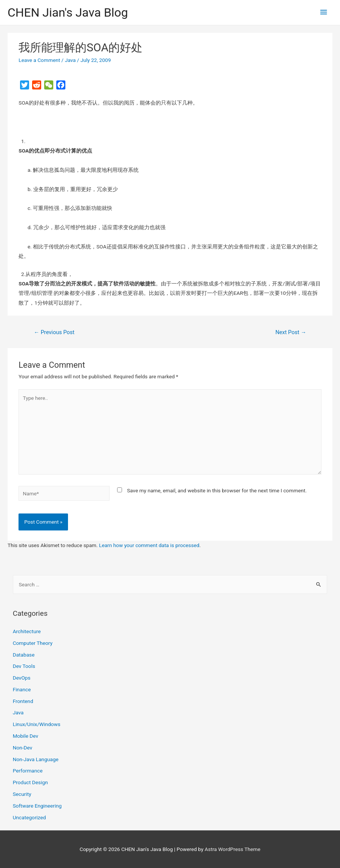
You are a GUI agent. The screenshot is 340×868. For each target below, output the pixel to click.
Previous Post (54, 332)
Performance (28, 771)
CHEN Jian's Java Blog (68, 12)
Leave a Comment (39, 60)
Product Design (30, 782)
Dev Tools (24, 666)
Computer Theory (33, 643)
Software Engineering (37, 806)
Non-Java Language (36, 759)
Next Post (291, 332)
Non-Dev (23, 748)
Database (24, 655)
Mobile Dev (25, 736)
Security (22, 794)
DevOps (22, 678)
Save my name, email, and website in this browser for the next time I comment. (217, 490)
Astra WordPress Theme (233, 849)
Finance (22, 689)
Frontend (23, 701)
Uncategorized (29, 817)
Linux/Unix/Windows (37, 724)
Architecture (27, 631)
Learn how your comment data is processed (149, 545)
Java (70, 60)
